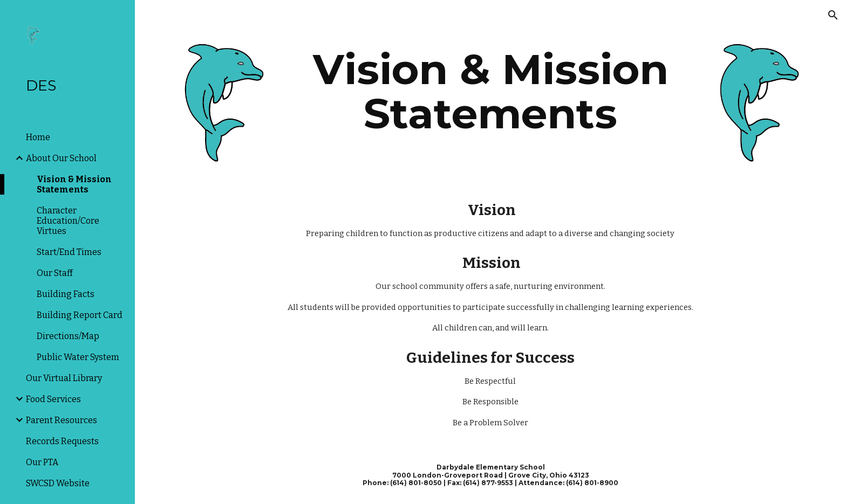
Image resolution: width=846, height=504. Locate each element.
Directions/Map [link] (68, 336)
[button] (833, 15)
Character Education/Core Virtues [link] (68, 221)
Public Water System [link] (78, 357)
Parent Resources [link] (62, 420)
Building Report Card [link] (80, 315)
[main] (490, 92)
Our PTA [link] (42, 462)
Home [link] (38, 137)
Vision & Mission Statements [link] (74, 184)
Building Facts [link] (66, 294)
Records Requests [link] (62, 441)
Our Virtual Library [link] (64, 378)
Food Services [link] (53, 399)
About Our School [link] (61, 158)
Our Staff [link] (55, 273)
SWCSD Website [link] (58, 483)
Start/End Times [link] (69, 252)
